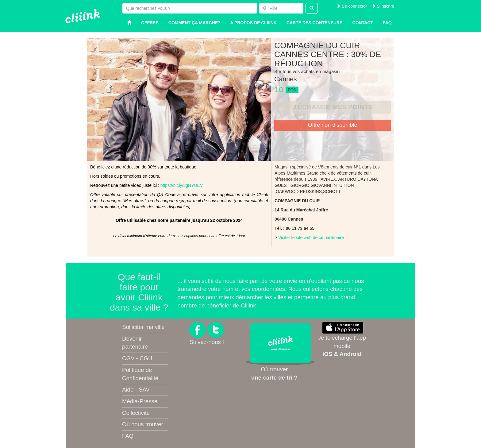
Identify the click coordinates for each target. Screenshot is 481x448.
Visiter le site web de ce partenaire (311, 238)
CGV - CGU (137, 358)
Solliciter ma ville (143, 327)
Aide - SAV (136, 390)
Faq (387, 23)
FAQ (128, 436)
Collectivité (136, 413)
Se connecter (352, 6)
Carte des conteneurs (315, 23)
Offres (150, 23)
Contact (363, 23)
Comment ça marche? (194, 23)
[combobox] (281, 8)
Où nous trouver (143, 424)
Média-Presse (140, 401)
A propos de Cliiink (254, 23)
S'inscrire (383, 6)
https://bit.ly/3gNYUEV (182, 185)
